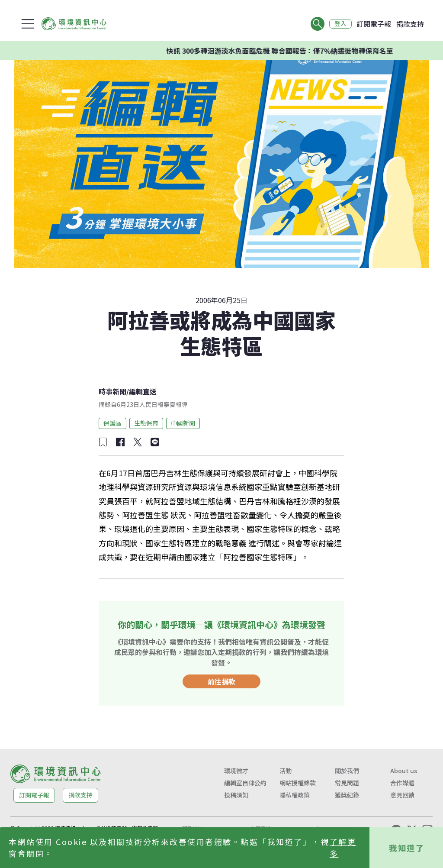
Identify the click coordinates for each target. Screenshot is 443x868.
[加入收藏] (103, 442)
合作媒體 (402, 783)
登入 (340, 24)
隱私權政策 (295, 795)
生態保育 (146, 423)
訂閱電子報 (374, 24)
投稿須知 (236, 795)
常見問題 (347, 783)
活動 (286, 771)
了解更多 (343, 847)
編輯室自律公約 (245, 783)
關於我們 (347, 771)
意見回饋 (402, 795)
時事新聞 (112, 391)
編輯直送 (143, 391)
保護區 (112, 423)
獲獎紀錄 (347, 795)
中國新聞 (183, 423)
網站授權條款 (298, 783)
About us (404, 771)
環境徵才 (236, 771)
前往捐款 (221, 681)
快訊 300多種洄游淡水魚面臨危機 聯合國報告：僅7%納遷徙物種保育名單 (289, 51)
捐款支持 (410, 24)
